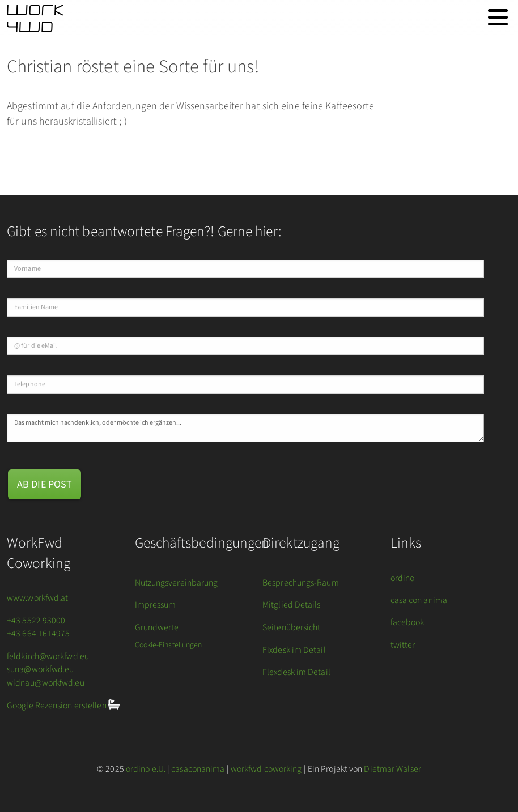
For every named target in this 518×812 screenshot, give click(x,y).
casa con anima (419, 600)
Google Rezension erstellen (58, 706)
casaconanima (198, 769)
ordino (403, 578)
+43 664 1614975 (39, 634)
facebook (407, 622)
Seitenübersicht (292, 627)
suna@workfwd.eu (41, 669)
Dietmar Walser (392, 769)
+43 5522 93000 (36, 621)
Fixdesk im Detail (294, 650)
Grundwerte (157, 627)
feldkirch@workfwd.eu (48, 656)
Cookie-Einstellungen (169, 645)
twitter (403, 645)
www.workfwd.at (37, 598)
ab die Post (44, 484)
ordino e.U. (146, 769)
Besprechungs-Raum (301, 583)
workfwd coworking (266, 769)
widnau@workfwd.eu (46, 683)
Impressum (156, 605)
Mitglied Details (292, 605)
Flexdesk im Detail (296, 672)
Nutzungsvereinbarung (177, 583)
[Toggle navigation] (498, 17)
